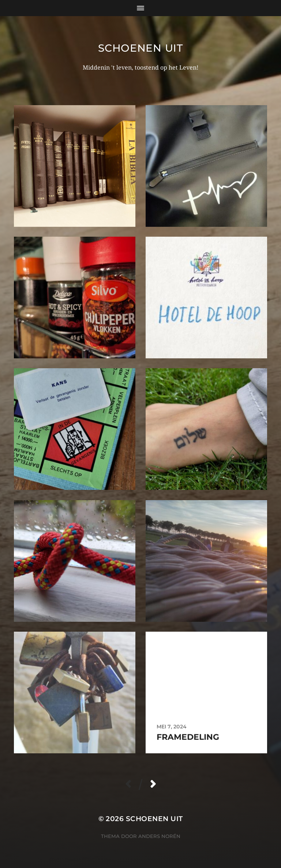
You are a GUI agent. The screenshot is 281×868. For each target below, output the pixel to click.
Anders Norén (159, 836)
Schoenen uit (140, 48)
